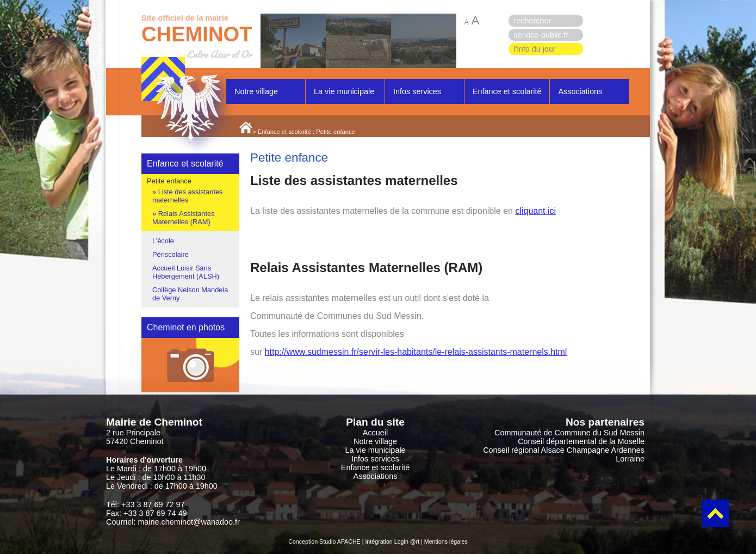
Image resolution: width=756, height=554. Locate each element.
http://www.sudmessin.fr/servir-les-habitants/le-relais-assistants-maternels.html (416, 352)
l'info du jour (535, 49)
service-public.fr (541, 35)
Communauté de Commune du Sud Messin (569, 433)
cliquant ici (535, 211)
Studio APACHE (340, 541)
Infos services (417, 91)
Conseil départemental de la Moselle (581, 441)
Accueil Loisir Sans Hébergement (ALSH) (186, 272)
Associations (580, 91)
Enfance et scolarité (507, 91)
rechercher (533, 21)
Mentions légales (446, 541)
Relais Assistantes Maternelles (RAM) (184, 218)
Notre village (256, 91)
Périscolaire (171, 254)
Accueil (375, 433)
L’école (163, 241)
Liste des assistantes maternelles (187, 196)
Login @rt (407, 541)
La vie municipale (344, 91)
